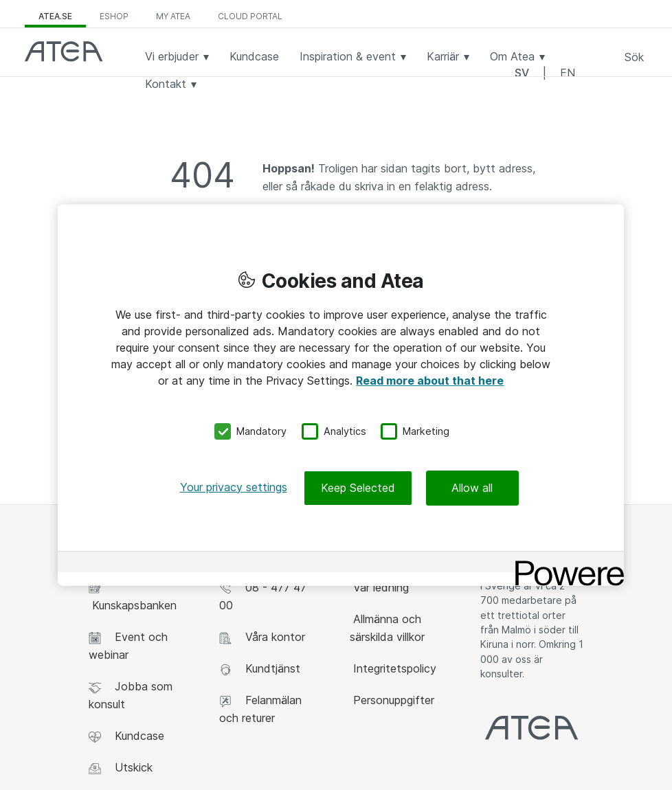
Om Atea (517, 56)
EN (568, 73)
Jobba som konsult (131, 695)
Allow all (472, 487)
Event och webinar (128, 646)
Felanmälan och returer (260, 709)
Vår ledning (379, 587)
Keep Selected (358, 487)
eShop (114, 16)
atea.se (55, 16)
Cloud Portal (250, 16)
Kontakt (171, 84)
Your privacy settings (234, 486)
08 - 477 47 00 (263, 596)
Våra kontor (262, 637)
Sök (634, 57)
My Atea (173, 16)
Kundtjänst (260, 669)
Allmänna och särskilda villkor (387, 628)
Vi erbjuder (177, 56)
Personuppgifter (392, 700)
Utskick (121, 768)
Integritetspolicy (393, 668)
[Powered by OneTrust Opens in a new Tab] (565, 563)
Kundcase (254, 56)
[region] (341, 395)
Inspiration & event (353, 56)
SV (522, 73)
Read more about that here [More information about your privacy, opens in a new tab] (430, 381)
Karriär (448, 56)
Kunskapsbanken (133, 597)
